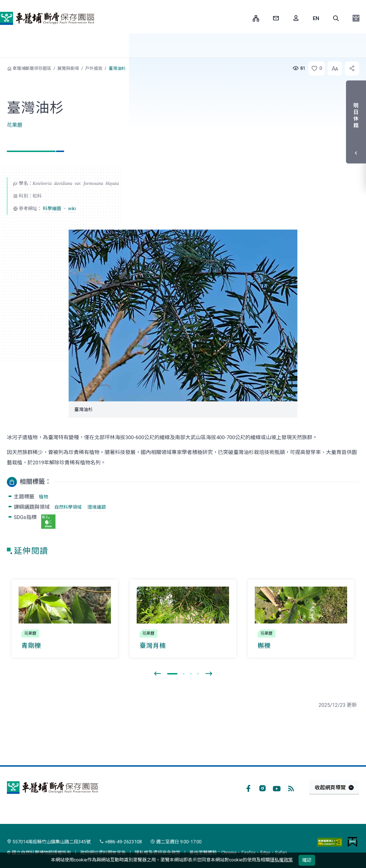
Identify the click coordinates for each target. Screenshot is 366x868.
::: (244, 18)
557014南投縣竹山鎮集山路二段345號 (49, 842)
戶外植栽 (94, 68)
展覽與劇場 (68, 68)
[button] (336, 18)
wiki (72, 209)
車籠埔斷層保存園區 (47, 18)
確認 (307, 860)
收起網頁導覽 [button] (330, 787)
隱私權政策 (281, 860)
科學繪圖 (52, 209)
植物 (43, 497)
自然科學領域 (68, 507)
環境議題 (97, 507)
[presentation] (157, 674)
